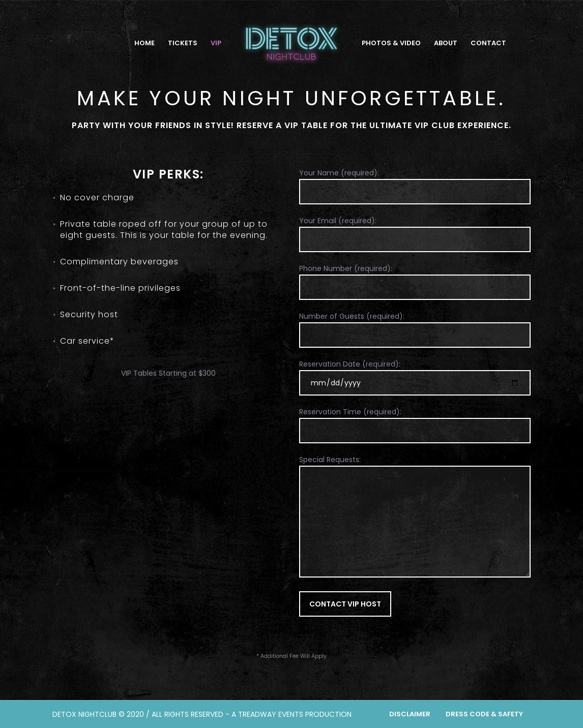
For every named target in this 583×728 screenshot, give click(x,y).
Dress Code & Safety (484, 714)
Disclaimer (410, 714)
